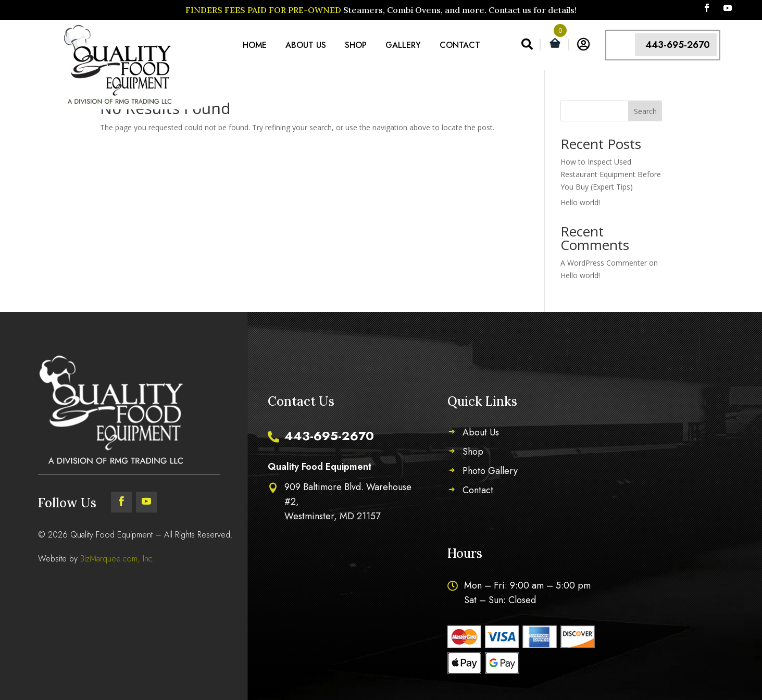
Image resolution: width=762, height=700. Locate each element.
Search (645, 111)
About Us (306, 45)
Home (255, 45)
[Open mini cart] (555, 45)
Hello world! (580, 202)
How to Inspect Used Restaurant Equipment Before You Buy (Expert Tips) (611, 174)
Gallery (403, 45)
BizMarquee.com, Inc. (117, 559)
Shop (356, 45)
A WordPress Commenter (604, 263)
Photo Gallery (490, 472)
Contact (460, 45)
